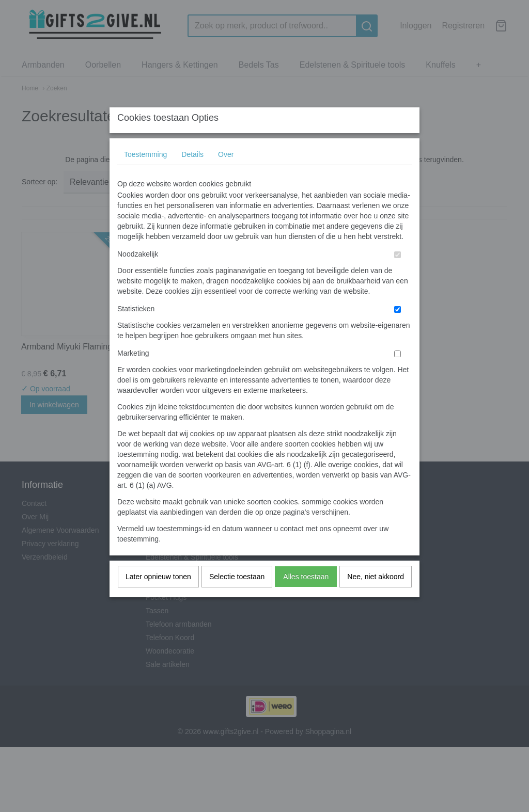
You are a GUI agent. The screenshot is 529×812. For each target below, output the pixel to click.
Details (192, 174)
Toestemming (145, 174)
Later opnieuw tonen (158, 597)
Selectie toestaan (237, 597)
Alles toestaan (306, 597)
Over (226, 174)
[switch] (398, 275)
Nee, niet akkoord (376, 597)
